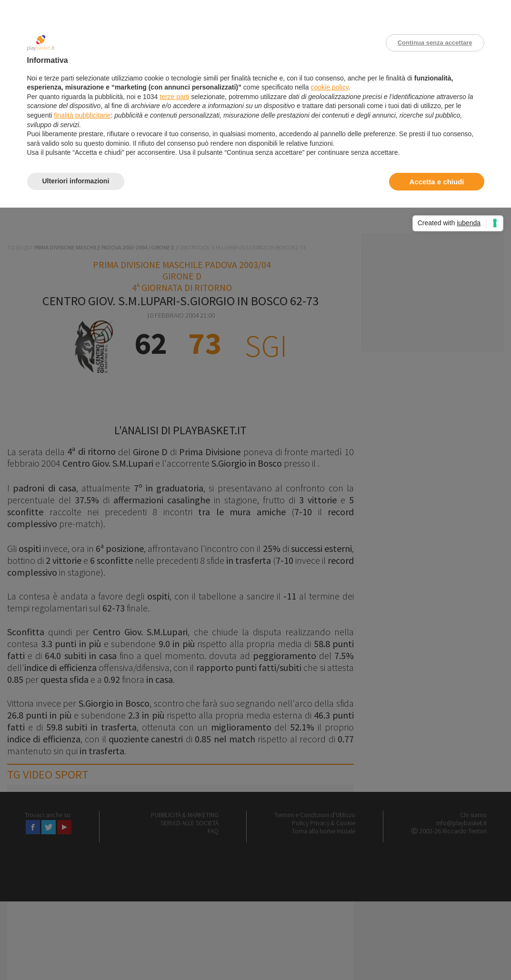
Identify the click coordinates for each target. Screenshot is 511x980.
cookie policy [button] (329, 87)
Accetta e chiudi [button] (436, 182)
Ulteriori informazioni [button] (76, 181)
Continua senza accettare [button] (435, 43)
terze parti (174, 97)
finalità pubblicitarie (82, 115)
